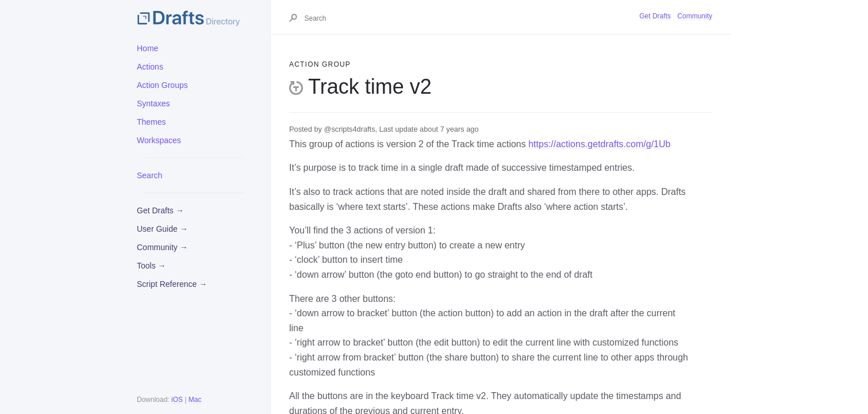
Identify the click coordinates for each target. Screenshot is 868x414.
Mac (195, 400)
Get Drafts (655, 16)
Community (695, 16)
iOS (177, 400)
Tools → (151, 266)
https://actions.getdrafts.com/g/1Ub (599, 144)
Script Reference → (172, 284)
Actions (150, 67)
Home (147, 48)
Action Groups (162, 85)
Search (149, 175)
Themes (151, 122)
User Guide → (162, 229)
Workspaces (159, 140)
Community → (162, 247)
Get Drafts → (160, 210)
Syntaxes (153, 103)
